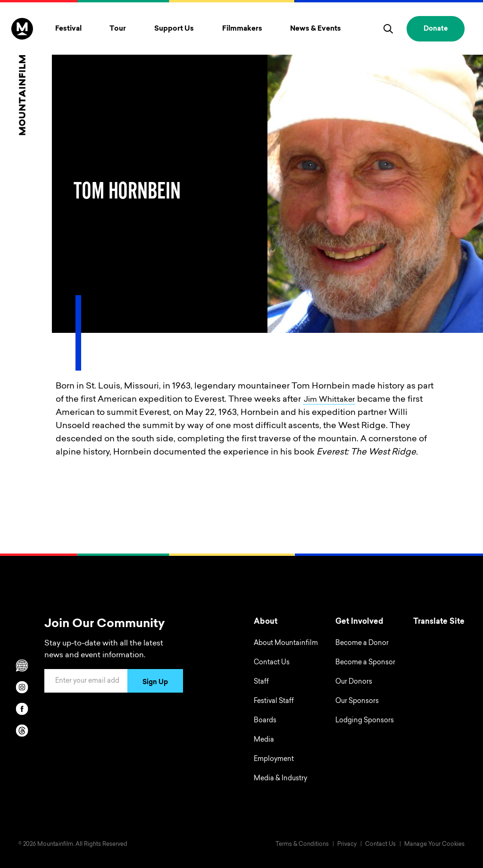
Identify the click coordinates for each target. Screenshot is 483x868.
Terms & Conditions (302, 844)
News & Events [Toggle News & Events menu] (316, 29)
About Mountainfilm (286, 644)
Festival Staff (274, 702)
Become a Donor (362, 644)
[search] (388, 29)
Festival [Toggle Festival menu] (68, 29)
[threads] (22, 730)
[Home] (22, 77)
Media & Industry (280, 779)
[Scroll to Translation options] (22, 665)
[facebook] (22, 709)
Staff (261, 682)
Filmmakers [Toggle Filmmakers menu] (242, 29)
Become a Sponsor (365, 663)
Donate (436, 29)
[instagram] (22, 687)
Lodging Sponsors (365, 721)
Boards (265, 721)
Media (264, 740)
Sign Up (155, 683)
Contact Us (272, 663)
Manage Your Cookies (434, 844)
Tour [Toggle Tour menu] (118, 29)
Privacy (347, 844)
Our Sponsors (357, 702)
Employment (274, 760)
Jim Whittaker (332, 400)
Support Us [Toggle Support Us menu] (174, 29)
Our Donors (354, 682)
